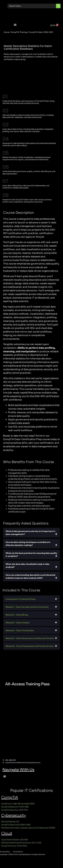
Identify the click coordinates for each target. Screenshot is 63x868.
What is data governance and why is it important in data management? (30, 533)
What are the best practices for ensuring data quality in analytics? (31, 555)
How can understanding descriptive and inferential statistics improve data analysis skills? (30, 576)
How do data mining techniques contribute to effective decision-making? (28, 544)
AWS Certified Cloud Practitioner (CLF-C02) (21, 843)
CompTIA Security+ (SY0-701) (15, 810)
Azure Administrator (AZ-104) (15, 840)
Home (6, 32)
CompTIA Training (19, 32)
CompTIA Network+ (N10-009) (15, 807)
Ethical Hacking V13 (10, 822)
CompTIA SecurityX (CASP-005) (16, 825)
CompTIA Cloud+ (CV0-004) (14, 846)
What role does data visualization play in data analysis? (28, 565)
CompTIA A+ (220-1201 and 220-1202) (18, 804)
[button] (15, 25)
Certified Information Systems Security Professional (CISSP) (28, 828)
